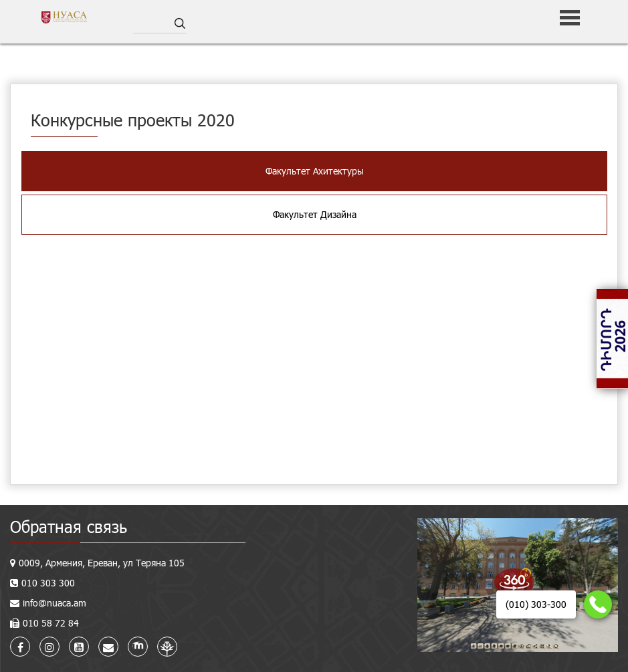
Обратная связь (69, 527)
